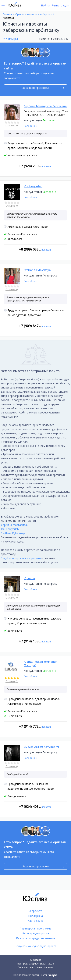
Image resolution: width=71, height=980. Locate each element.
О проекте (35, 911)
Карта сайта (36, 921)
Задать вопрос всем (43, 88)
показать (46, 166)
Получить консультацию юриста (35, 946)
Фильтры (12, 39)
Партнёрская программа (35, 928)
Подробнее (30, 126)
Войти (45, 5)
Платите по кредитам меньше (35, 938)
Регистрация (60, 5)
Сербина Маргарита (14, 525)
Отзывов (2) (12, 681)
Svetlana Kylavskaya (13, 533)
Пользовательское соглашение (35, 967)
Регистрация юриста (36, 933)
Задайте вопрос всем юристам (21, 558)
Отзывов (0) (12, 126)
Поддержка (35, 916)
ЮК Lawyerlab (10, 529)
